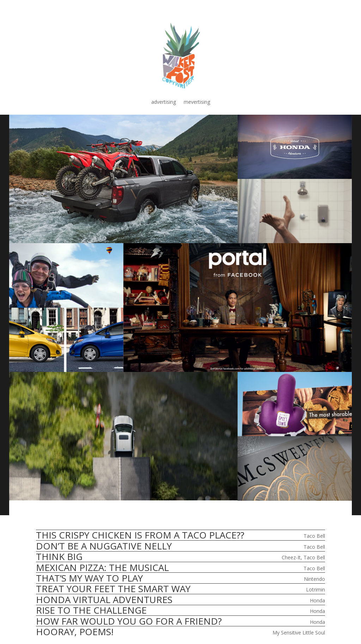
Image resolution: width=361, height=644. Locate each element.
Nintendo (314, 579)
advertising (164, 102)
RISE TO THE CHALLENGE (91, 610)
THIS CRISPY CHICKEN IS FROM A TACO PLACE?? (140, 535)
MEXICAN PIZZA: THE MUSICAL (102, 567)
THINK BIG (59, 556)
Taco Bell (314, 536)
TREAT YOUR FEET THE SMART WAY (113, 589)
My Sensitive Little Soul (299, 633)
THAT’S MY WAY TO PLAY (89, 578)
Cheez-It (291, 557)
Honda (317, 600)
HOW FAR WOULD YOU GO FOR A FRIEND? (129, 621)
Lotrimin (316, 589)
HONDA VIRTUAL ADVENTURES (104, 600)
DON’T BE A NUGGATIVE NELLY (104, 546)
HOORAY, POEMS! (75, 632)
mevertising (197, 102)
